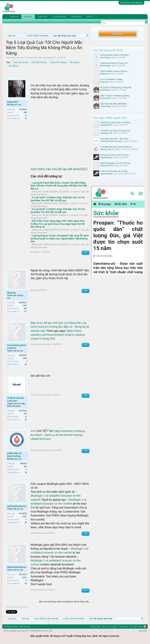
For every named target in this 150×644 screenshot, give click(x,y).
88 (26, 364)
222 (25, 414)
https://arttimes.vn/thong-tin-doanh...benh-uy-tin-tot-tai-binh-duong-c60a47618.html (58, 435)
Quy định (143, 631)
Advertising (76, 16)
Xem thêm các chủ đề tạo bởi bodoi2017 (59, 169)
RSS (145, 627)
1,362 (24, 306)
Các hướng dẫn (59, 16)
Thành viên (42, 16)
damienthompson (17, 506)
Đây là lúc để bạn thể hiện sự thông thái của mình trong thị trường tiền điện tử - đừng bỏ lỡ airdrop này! (60, 327)
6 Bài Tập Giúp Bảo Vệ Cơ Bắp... (115, 171)
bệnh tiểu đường (38, 62)
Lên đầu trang (136, 627)
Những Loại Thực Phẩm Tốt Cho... (115, 155)
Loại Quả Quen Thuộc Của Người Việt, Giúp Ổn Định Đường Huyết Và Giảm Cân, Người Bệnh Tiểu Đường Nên (60, 239)
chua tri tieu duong (58, 62)
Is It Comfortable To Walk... (112, 79)
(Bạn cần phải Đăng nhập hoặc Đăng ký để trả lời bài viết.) (64, 602)
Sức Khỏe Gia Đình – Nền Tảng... (115, 139)
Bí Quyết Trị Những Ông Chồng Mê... (117, 87)
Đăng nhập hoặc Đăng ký (131, 3)
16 (26, 473)
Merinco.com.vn (107, 149)
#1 (85, 253)
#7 (85, 590)
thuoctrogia (105, 57)
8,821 (24, 517)
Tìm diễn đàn (11, 21)
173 (25, 312)
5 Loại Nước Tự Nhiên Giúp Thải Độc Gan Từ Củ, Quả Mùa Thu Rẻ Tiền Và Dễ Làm (58, 199)
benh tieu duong (20, 62)
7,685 (24, 358)
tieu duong (74, 62)
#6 (85, 533)
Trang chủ (14, 16)
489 (25, 112)
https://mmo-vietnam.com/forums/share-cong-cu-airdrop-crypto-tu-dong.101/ (58, 335)
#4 (85, 395)
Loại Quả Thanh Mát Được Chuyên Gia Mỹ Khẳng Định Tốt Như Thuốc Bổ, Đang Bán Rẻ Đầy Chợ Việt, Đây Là (59, 186)
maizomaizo (106, 90)
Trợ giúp (114, 627)
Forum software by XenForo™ (28, 631)
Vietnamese (25, 627)
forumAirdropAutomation (16, 347)
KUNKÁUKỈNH (50, 192)
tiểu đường (13, 66)
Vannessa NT (106, 125)
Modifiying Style (11, 627)
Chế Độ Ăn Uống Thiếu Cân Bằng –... (117, 122)
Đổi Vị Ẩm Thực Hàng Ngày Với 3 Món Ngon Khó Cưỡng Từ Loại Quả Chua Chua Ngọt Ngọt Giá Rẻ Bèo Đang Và (58, 224)
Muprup (11, 293)
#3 (85, 345)
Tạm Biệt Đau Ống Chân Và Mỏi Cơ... (117, 147)
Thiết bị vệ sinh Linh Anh (15, 399)
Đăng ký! (117, 34)
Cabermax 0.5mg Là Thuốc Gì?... (115, 63)
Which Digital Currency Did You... (115, 71)
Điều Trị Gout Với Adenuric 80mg (115, 96)
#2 (85, 291)
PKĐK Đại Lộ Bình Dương (14, 455)
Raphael (104, 74)
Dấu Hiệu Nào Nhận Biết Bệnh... (114, 104)
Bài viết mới (26, 21)
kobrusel (104, 82)
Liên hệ (89, 16)
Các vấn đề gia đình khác (31, 58)
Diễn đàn (28, 17)
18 (26, 118)
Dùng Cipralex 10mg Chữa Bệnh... (115, 55)
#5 (85, 451)
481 (25, 467)
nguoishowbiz (106, 157)
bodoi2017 (51, 58)
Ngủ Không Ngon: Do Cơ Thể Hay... (116, 163)
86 (26, 523)
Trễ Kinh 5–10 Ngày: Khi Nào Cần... (116, 131)
